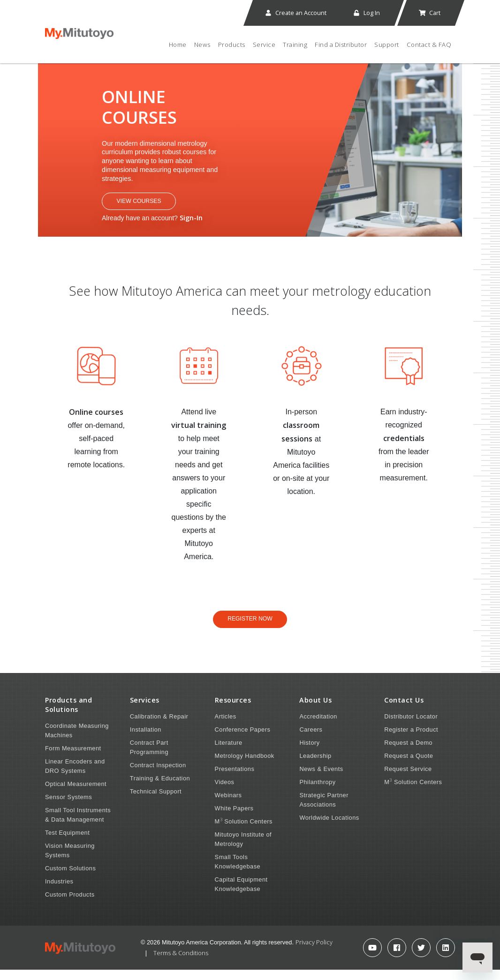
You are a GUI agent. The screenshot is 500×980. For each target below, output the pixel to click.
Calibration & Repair (159, 727)
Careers (311, 740)
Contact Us (404, 710)
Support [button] (387, 45)
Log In (366, 13)
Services (145, 710)
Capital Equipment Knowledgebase (241, 894)
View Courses (150, 207)
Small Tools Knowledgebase (238, 872)
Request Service (408, 779)
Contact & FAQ (429, 45)
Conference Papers (243, 740)
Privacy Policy (314, 952)
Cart (429, 13)
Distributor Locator (411, 727)
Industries (59, 892)
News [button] (202, 45)
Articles (226, 727)
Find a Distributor (341, 45)
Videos (225, 792)
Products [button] (232, 45)
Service (264, 45)
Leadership (315, 766)
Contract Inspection (158, 775)
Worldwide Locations (329, 828)
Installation (146, 740)
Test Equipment (67, 843)
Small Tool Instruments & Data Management (78, 825)
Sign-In (191, 225)
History (309, 753)
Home (178, 45)
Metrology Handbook (245, 766)
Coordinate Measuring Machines (77, 741)
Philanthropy (317, 792)
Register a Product (411, 740)
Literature (229, 753)
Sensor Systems (68, 807)
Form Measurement (73, 759)
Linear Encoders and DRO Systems (75, 776)
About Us (315, 710)
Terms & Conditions (181, 963)
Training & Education (160, 789)
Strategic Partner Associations (324, 810)
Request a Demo (408, 753)
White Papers (234, 819)
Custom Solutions (70, 879)
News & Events (321, 779)
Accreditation (318, 727)
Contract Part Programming (149, 758)
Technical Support (156, 802)
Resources (233, 710)
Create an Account (295, 13)
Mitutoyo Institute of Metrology (243, 849)
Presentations (235, 779)
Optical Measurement (76, 794)
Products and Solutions (68, 715)
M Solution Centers (244, 831)
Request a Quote (409, 766)
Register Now (250, 627)
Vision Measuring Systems (70, 861)
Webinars (228, 805)
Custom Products (70, 905)
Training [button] (295, 45)
